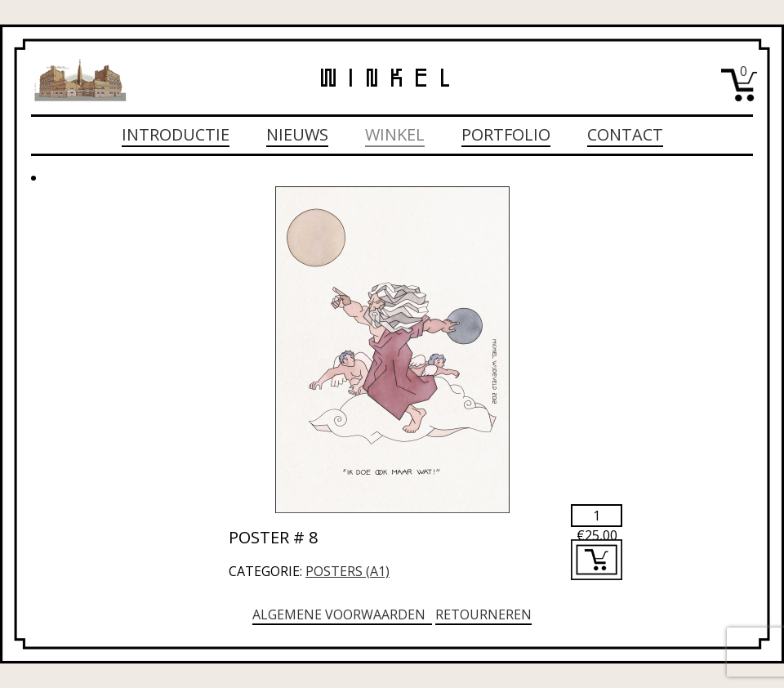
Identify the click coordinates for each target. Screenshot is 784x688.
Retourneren (483, 614)
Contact (625, 134)
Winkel (395, 134)
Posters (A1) (347, 571)
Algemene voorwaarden (342, 614)
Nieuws (297, 134)
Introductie (176, 134)
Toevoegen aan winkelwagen (597, 560)
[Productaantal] (597, 516)
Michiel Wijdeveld (80, 80)
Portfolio (506, 134)
